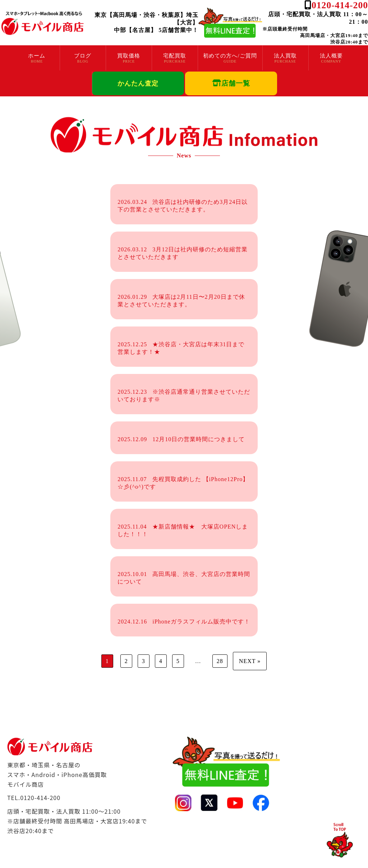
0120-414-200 (340, 5)
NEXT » (250, 661)
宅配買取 (175, 56)
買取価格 (129, 56)
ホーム (37, 56)
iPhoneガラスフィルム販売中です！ (184, 622)
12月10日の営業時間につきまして (181, 439)
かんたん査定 (138, 83)
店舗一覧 (231, 83)
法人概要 (331, 56)
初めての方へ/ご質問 (230, 56)
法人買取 (285, 56)
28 (220, 661)
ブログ (83, 56)
